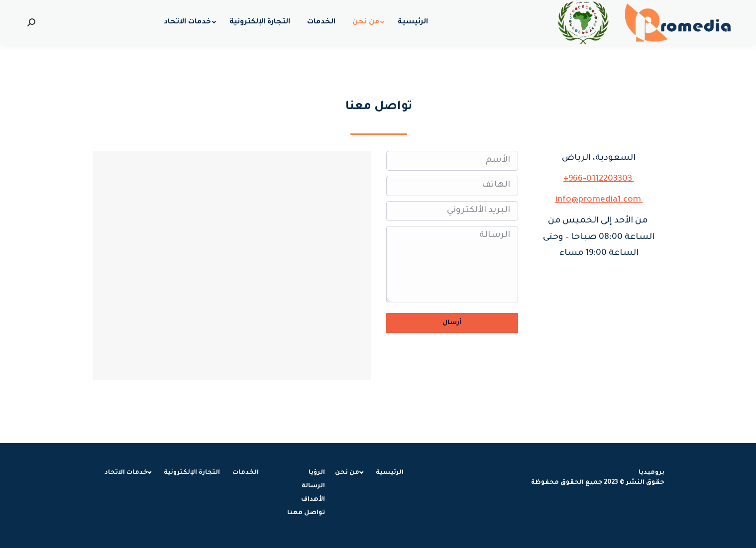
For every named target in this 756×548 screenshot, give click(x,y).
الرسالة (452, 265)
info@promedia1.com (599, 200)
